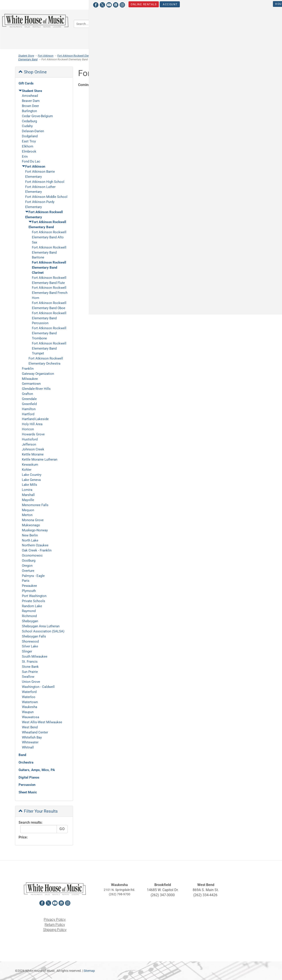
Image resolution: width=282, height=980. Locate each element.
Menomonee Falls (35, 505)
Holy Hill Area (32, 424)
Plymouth (29, 591)
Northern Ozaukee (35, 545)
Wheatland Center (35, 732)
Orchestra (26, 762)
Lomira (27, 490)
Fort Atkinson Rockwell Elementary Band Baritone (49, 253)
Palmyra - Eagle (33, 576)
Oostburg (29, 561)
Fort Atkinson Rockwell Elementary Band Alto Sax (49, 237)
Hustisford (30, 439)
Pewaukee (29, 586)
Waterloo (29, 697)
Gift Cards (26, 83)
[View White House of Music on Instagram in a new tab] (44, 4)
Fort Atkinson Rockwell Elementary (77, 56)
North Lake (30, 540)
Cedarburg (29, 121)
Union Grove (31, 682)
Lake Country (32, 475)
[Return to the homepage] (35, 21)
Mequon (28, 510)
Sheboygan (30, 621)
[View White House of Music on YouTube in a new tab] (31, 4)
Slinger (27, 651)
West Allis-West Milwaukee (42, 722)
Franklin (28, 369)
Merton (27, 515)
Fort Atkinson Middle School (46, 197)
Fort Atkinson (46, 56)
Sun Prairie (30, 672)
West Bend (30, 727)
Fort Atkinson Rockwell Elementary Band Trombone (49, 333)
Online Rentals (66, 4)
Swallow (28, 677)
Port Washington (34, 596)
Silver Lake (30, 646)
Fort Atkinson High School (45, 182)
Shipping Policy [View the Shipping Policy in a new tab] (55, 930)
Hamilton (29, 409)
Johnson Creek (33, 449)
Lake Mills (30, 485)
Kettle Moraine (33, 454)
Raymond (29, 611)
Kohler (27, 470)
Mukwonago (31, 525)
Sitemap (89, 971)
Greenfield (29, 404)
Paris (26, 581)
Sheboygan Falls (34, 636)
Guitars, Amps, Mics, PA (37, 770)
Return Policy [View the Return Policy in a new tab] (55, 925)
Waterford (29, 692)
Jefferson (29, 444)
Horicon (28, 429)
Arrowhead (30, 96)
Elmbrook (29, 151)
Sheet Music (28, 792)
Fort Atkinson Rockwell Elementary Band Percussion (49, 318)
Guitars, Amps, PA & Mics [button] (211, 23)
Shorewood (30, 641)
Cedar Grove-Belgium (37, 116)
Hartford (28, 414)
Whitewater (30, 742)
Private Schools (34, 601)
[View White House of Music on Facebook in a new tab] (18, 4)
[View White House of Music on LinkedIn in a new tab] (38, 4)
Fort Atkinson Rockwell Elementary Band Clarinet (49, 268)
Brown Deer (30, 106)
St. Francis (30, 662)
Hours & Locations (213, 4)
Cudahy (27, 126)
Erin (25, 157)
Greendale (29, 399)
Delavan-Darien (33, 131)
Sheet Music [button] (184, 36)
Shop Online (33, 72)
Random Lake (32, 606)
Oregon (27, 566)
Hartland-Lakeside (35, 419)
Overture (28, 571)
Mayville (28, 500)
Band (22, 755)
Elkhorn (28, 146)
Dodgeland (30, 136)
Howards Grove (33, 434)
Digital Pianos (29, 777)
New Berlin (30, 535)
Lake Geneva (31, 480)
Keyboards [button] (249, 23)
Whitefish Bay (32, 737)
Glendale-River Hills (36, 389)
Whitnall (28, 747)
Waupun (28, 712)
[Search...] (99, 24)
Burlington (29, 111)
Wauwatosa (31, 717)
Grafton (27, 394)
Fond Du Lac (31, 161)
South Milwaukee (35, 657)
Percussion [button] (155, 36)
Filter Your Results (38, 811)
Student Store (249, 4)
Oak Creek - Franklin (37, 550)
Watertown (30, 702)
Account (92, 4)
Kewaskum (30, 465)
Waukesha (30, 707)
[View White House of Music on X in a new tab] (25, 4)
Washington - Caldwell (38, 687)
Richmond (29, 616)
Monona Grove (33, 520)
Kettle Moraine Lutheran (40, 459)
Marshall (28, 495)
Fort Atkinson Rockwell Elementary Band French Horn (50, 293)
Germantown (31, 384)
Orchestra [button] (173, 23)
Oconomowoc (32, 555)
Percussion (27, 785)
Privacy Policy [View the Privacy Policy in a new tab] (55, 920)
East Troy (29, 141)
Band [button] (151, 23)
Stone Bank (30, 667)
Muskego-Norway (35, 530)
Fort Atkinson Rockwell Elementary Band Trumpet (49, 348)
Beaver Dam (31, 101)
